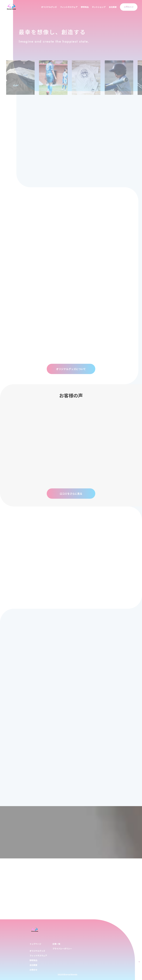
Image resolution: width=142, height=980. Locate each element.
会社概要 (113, 7)
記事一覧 (56, 944)
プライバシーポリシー (62, 949)
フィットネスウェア (69, 7)
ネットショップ (99, 7)
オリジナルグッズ (49, 7)
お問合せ (33, 970)
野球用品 (85, 7)
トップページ (35, 944)
